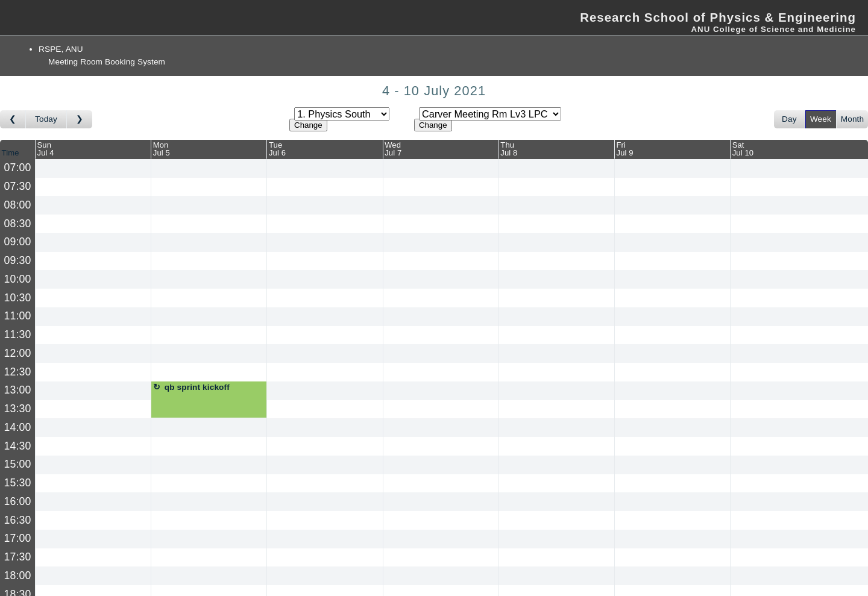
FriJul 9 (625, 149)
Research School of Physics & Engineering (718, 17)
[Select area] (342, 114)
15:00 (18, 464)
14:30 (18, 446)
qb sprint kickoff (197, 387)
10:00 (18, 279)
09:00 (18, 242)
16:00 (18, 501)
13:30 (18, 409)
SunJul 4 (46, 149)
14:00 (18, 427)
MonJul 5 (162, 149)
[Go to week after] (80, 119)
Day (789, 119)
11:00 (18, 316)
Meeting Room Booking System (107, 62)
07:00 (18, 168)
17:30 (18, 557)
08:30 (18, 224)
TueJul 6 (277, 149)
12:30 (18, 372)
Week (821, 119)
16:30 (18, 520)
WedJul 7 (393, 149)
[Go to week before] (13, 119)
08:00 (18, 205)
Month (852, 119)
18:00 (18, 576)
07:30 (18, 186)
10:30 (18, 298)
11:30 (18, 334)
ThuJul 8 (509, 149)
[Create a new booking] (93, 168)
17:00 (18, 538)
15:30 (18, 483)
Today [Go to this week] (46, 119)
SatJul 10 (743, 149)
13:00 (18, 390)
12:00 (18, 353)
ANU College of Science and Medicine (773, 29)
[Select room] (490, 114)
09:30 (18, 260)
